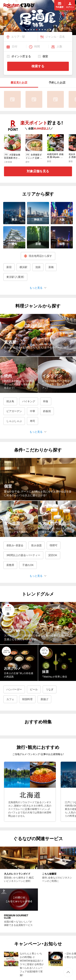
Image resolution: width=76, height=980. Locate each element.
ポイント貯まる (19, 56)
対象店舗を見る (38, 171)
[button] (26, 30)
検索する (38, 66)
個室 (43, 56)
